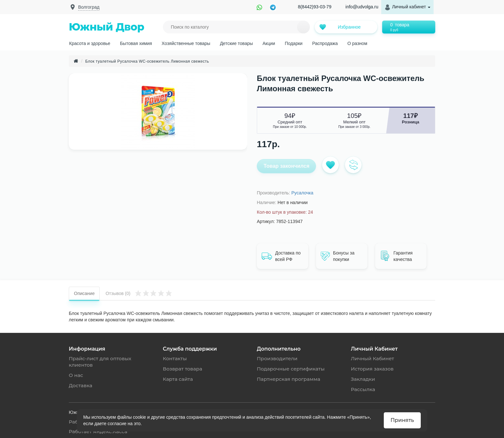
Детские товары (236, 43)
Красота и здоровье (90, 43)
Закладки (363, 379)
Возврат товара (183, 369)
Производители (277, 358)
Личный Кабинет (373, 358)
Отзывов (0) (139, 293)
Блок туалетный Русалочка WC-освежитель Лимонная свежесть (147, 61)
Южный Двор (107, 27)
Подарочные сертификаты (291, 369)
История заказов (372, 369)
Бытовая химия (136, 43)
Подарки (294, 43)
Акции (269, 43)
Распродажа (325, 43)
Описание (84, 293)
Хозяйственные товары (186, 43)
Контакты (175, 358)
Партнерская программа (288, 379)
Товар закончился (286, 166)
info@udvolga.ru (362, 7)
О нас (76, 375)
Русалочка (302, 193)
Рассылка (363, 389)
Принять (402, 420)
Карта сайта (178, 379)
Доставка (81, 385)
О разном (357, 43)
